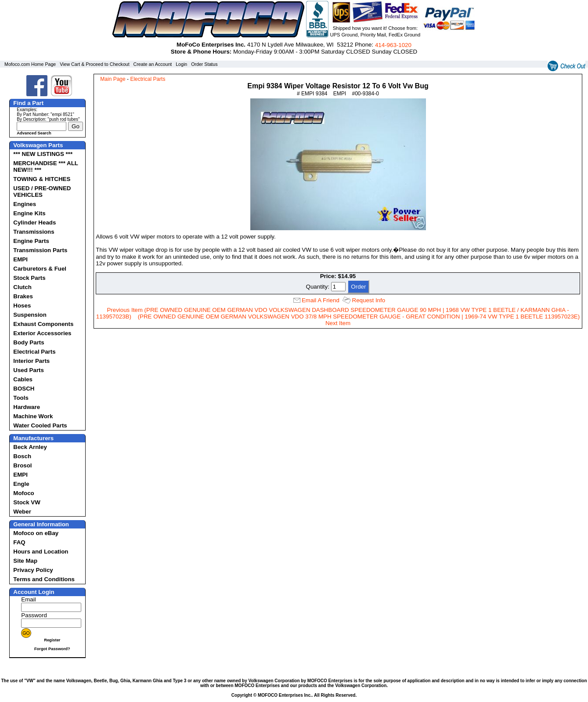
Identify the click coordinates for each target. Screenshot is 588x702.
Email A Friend (321, 300)
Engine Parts (31, 241)
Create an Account (153, 64)
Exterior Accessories (42, 333)
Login (181, 64)
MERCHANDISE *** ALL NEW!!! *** (45, 166)
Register (52, 640)
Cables (23, 379)
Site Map (25, 561)
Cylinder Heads (34, 223)
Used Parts (29, 370)
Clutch (22, 287)
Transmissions (34, 232)
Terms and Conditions (44, 579)
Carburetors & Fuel (40, 269)
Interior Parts (31, 361)
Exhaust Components (43, 324)
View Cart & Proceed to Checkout (95, 64)
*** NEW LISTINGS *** (43, 154)
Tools (21, 398)
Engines (25, 204)
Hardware (27, 407)
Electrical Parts (34, 352)
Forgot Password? (52, 649)
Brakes (23, 296)
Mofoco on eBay (36, 533)
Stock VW (27, 502)
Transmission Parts (40, 250)
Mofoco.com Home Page (30, 64)
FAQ (19, 542)
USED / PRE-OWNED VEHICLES (42, 192)
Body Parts (29, 342)
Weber (22, 512)
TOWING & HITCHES (42, 179)
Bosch (22, 456)
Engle (21, 484)
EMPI (20, 259)
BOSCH (24, 389)
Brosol (22, 465)
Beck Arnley (30, 447)
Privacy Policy (33, 570)
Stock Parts (29, 278)
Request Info (369, 300)
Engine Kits (29, 213)
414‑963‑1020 (393, 45)
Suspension (30, 315)
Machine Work (33, 416)
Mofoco (23, 493)
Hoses (22, 306)
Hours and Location (41, 552)
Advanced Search (34, 133)
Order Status (204, 64)
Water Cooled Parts (40, 425)
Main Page (113, 79)
